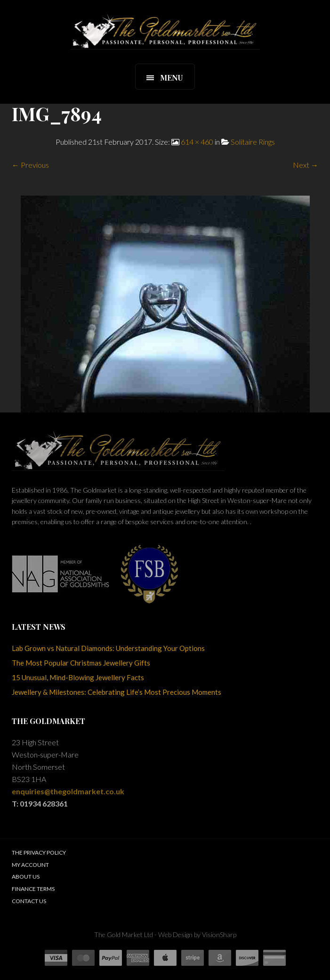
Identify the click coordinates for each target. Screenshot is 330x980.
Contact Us (29, 901)
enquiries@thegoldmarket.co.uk (68, 791)
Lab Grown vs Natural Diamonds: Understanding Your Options (108, 648)
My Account (30, 865)
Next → (306, 165)
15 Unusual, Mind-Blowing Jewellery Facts (78, 677)
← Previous (30, 165)
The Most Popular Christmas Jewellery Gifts (81, 663)
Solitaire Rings (253, 142)
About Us (26, 877)
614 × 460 (197, 142)
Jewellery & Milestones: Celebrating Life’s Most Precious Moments (117, 692)
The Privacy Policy (39, 852)
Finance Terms (33, 889)
